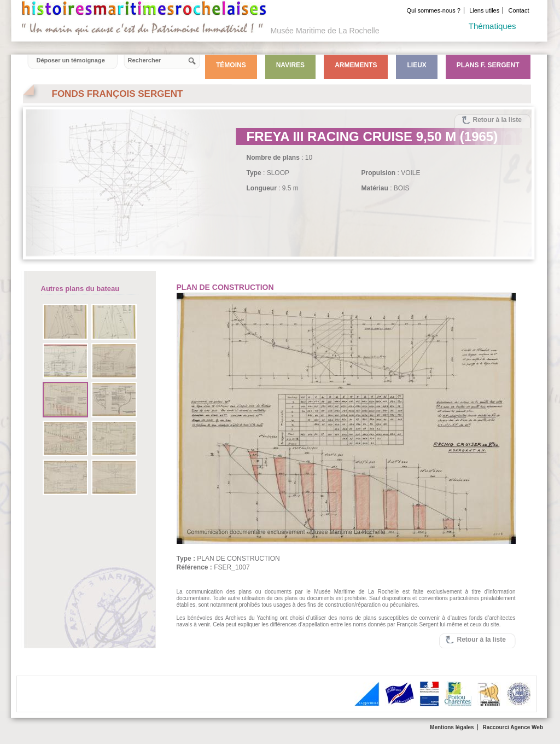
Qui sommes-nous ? (433, 10)
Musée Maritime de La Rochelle (325, 31)
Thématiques (492, 26)
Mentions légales (452, 727)
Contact (519, 10)
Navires (290, 65)
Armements (356, 65)
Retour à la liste (497, 120)
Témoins (231, 65)
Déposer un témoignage (71, 60)
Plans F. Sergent (488, 65)
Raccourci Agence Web (513, 727)
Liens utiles (484, 10)
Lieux (416, 65)
